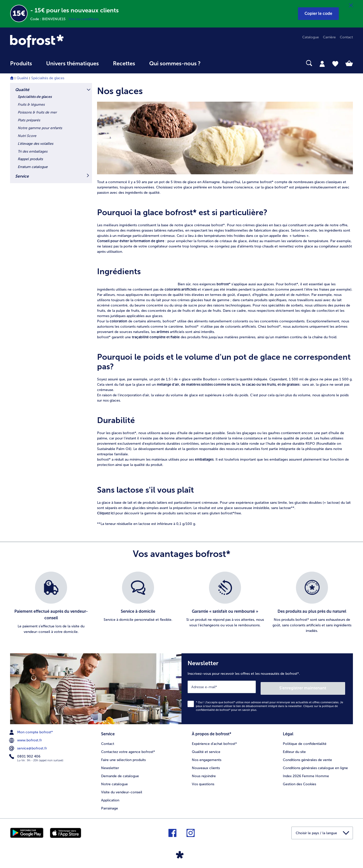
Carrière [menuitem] (329, 37)
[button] (318, 14)
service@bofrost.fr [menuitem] (28, 747)
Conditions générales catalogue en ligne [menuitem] (315, 766)
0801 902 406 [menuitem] (25, 755)
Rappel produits (30, 159)
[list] (181, 603)
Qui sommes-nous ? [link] (175, 64)
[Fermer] (351, 6)
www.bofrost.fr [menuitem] (26, 739)
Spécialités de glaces (48, 78)
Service (22, 176)
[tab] (322, 64)
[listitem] (51, 603)
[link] (62, 41)
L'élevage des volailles (35, 144)
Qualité (22, 78)
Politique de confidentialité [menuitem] (305, 741)
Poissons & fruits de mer (37, 112)
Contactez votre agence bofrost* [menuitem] (128, 750)
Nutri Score (27, 136)
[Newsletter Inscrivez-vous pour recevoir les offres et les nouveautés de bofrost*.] (267, 688)
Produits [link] (21, 64)
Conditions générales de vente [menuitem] (307, 758)
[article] (225, 90)
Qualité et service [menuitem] (206, 750)
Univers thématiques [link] (72, 64)
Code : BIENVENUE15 (49, 19)
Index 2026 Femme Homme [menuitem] (306, 774)
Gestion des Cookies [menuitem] (299, 782)
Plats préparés (29, 120)
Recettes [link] (124, 64)
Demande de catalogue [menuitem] (120, 774)
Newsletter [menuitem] (110, 766)
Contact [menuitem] (346, 37)
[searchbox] (218, 63)
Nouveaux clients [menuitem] (206, 766)
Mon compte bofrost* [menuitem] (32, 731)
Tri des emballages (33, 151)
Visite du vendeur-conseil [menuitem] (122, 790)
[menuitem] (21, 66)
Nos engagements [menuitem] (207, 758)
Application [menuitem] (110, 798)
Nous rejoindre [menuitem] (204, 774)
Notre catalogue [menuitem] (114, 782)
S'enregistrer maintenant (315, 687)
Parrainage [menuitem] (110, 806)
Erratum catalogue (33, 167)
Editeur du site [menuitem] (294, 750)
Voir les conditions (84, 19)
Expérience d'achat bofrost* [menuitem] (214, 741)
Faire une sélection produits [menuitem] (123, 758)
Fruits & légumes (31, 105)
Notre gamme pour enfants (40, 128)
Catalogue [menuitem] (311, 37)
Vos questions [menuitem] (203, 782)
